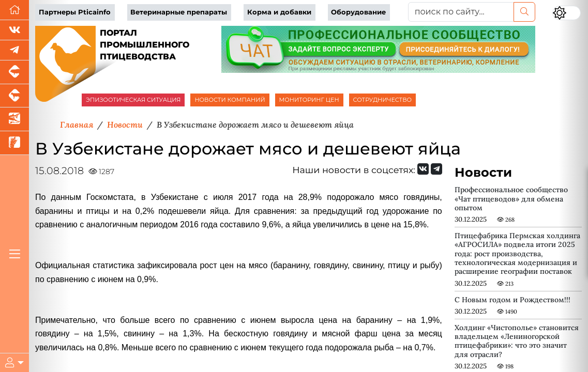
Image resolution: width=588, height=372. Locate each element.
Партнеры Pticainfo (75, 12)
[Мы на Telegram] (436, 169)
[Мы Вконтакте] (14, 30)
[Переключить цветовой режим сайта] (567, 13)
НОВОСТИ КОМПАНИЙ (230, 100)
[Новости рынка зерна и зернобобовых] (14, 143)
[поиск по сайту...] (461, 12)
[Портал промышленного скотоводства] (14, 96)
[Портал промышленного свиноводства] (14, 72)
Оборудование (358, 12)
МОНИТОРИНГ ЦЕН (309, 100)
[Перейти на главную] (14, 10)
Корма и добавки (279, 12)
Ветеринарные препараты (179, 12)
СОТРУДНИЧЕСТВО (383, 100)
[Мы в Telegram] (14, 50)
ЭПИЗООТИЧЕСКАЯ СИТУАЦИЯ (133, 100)
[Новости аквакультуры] (14, 119)
